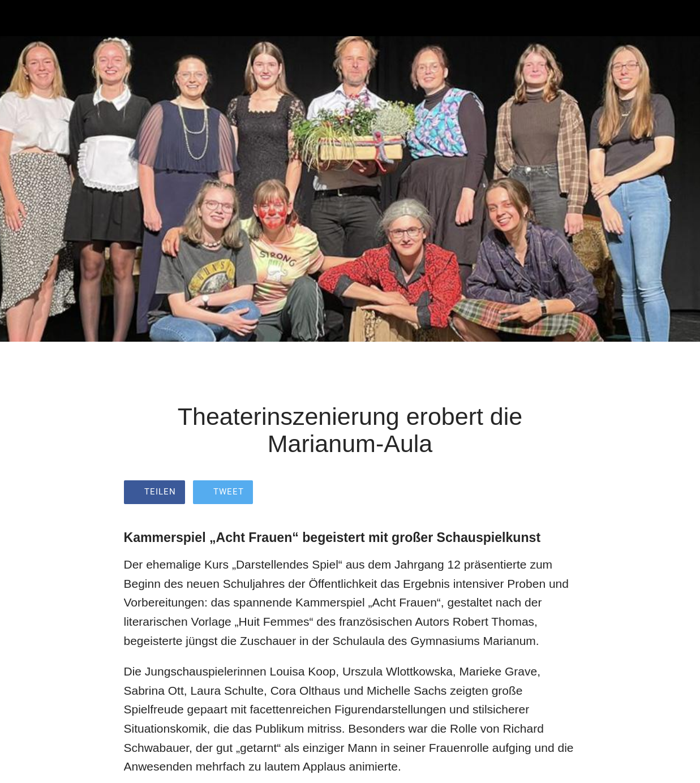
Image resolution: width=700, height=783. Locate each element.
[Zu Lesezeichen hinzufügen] (563, 493)
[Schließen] (18, 18)
